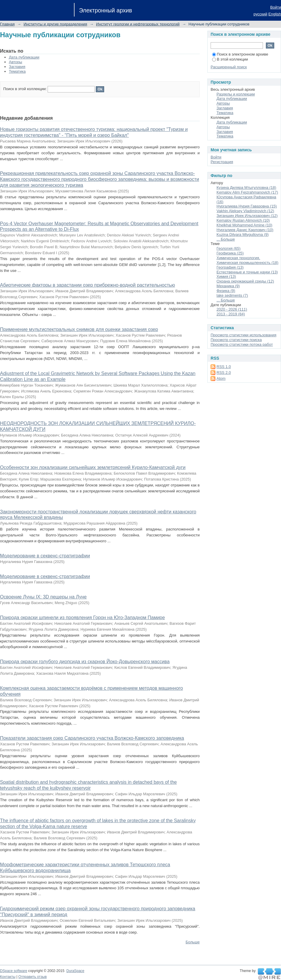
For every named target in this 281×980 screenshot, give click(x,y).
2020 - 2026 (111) (232, 309)
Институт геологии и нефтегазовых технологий (138, 24)
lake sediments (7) (232, 295)
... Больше (226, 239)
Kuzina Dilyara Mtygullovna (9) (243, 235)
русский (260, 14)
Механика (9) (228, 286)
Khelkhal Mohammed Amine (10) (244, 225)
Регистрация (222, 162)
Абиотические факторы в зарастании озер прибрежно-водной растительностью (88, 285)
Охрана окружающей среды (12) (245, 281)
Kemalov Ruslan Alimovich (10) (243, 220)
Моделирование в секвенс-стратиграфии (45, 556)
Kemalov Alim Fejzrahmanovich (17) (247, 192)
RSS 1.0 (224, 367)
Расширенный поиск (229, 67)
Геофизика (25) (230, 253)
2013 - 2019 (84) (231, 314)
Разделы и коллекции (236, 94)
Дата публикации (24, 57)
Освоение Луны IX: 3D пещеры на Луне (43, 597)
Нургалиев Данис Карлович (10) (245, 230)
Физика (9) (226, 291)
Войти (276, 7)
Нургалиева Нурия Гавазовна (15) (247, 206)
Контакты (8, 977)
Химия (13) (226, 276)
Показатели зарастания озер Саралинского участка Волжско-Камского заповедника (92, 738)
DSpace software (14, 971)
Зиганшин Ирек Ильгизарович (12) (247, 216)
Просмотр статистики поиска (236, 340)
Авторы (16, 62)
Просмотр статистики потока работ (242, 344)
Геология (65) (228, 248)
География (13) (230, 267)
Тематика (17, 71)
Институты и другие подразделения (55, 24)
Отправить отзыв (33, 977)
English (275, 14)
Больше (193, 942)
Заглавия (17, 67)
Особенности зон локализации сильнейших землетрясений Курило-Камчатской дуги (93, 467)
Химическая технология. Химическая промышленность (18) (247, 260)
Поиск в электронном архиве (240, 54)
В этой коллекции (230, 59)
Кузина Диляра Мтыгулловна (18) (246, 188)
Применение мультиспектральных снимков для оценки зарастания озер (79, 329)
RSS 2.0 (224, 373)
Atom (221, 378)
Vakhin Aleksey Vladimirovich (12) (245, 211)
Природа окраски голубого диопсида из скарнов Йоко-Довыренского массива (85, 662)
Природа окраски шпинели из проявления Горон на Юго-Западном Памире (82, 618)
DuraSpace (75, 971)
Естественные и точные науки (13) (247, 272)
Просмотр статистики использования (243, 335)
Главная (7, 24)
